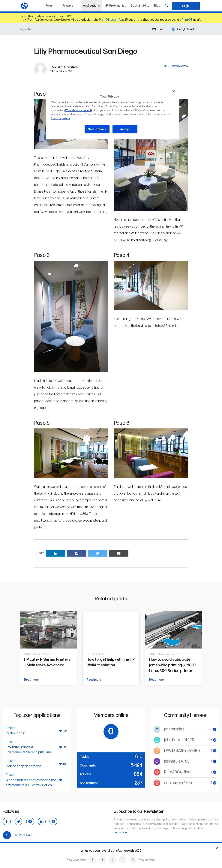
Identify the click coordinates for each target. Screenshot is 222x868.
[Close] (174, 91)
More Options (97, 129)
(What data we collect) (78, 110)
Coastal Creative (64, 67)
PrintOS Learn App (111, 20)
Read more (31, 680)
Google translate (185, 29)
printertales (174, 729)
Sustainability (140, 6)
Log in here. (121, 833)
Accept (125, 129)
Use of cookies (61, 118)
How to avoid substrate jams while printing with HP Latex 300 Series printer (172, 665)
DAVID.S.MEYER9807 (182, 751)
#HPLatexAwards (176, 66)
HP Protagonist (115, 6)
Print (158, 29)
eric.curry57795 (178, 783)
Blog (157, 6)
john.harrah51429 (179, 740)
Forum (50, 6)
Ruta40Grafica (177, 772)
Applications (93, 4)
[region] (112, 113)
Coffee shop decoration (23, 766)
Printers (68, 6)
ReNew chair (15, 733)
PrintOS (187, 20)
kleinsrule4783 (177, 761)
